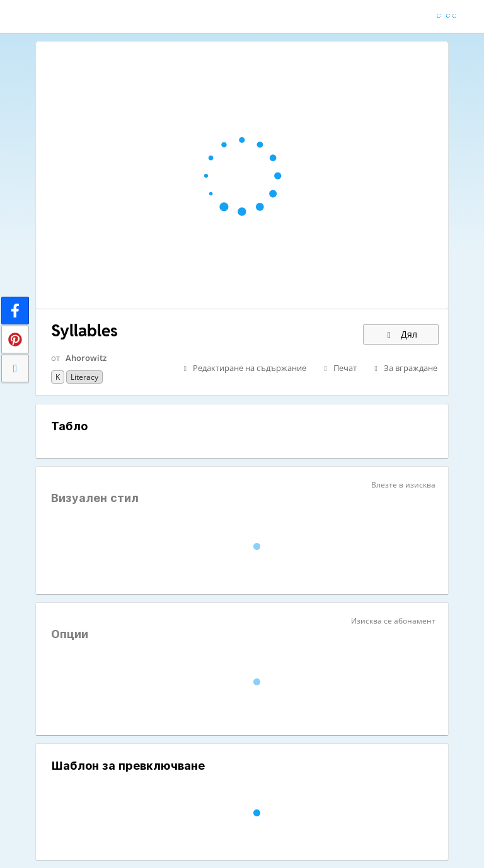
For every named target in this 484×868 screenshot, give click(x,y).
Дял (401, 334)
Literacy (84, 377)
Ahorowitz (86, 358)
